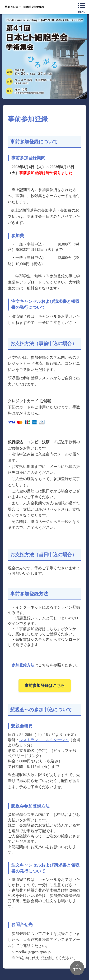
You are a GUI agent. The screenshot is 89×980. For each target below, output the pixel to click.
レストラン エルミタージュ (44, 740)
